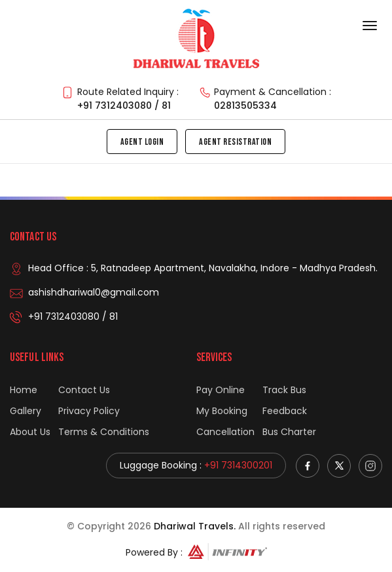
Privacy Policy (89, 411)
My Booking (222, 411)
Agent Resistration (235, 142)
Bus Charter (289, 432)
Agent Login (142, 142)
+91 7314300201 (238, 465)
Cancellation (225, 432)
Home (24, 390)
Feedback (285, 411)
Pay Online (221, 390)
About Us (30, 432)
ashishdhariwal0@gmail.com (94, 292)
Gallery (26, 411)
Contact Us (84, 390)
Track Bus (284, 390)
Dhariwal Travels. (195, 526)
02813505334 (245, 105)
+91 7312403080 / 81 (124, 105)
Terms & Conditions (104, 432)
